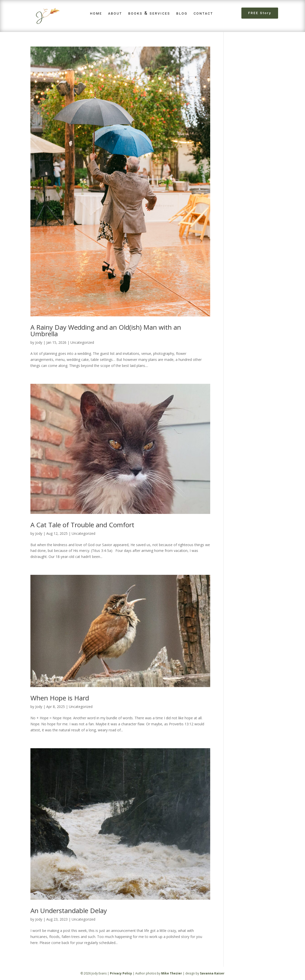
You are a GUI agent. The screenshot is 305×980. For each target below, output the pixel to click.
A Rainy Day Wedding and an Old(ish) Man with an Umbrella (106, 330)
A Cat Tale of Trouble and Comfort (82, 525)
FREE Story (260, 13)
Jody (39, 342)
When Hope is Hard (60, 698)
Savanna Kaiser (212, 973)
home (96, 13)
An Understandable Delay (69, 911)
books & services (149, 13)
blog (182, 13)
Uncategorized (82, 342)
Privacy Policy (121, 973)
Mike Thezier (172, 973)
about (115, 13)
